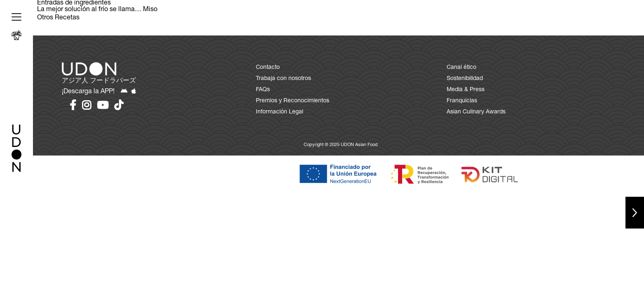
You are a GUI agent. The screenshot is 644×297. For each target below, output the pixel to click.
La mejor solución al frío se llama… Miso (97, 10)
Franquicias (462, 101)
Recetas (67, 18)
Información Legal (280, 112)
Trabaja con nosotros (283, 79)
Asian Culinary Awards (476, 112)
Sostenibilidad (465, 79)
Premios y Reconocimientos (293, 101)
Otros (45, 18)
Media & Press (466, 90)
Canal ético (461, 68)
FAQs (263, 90)
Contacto (268, 68)
